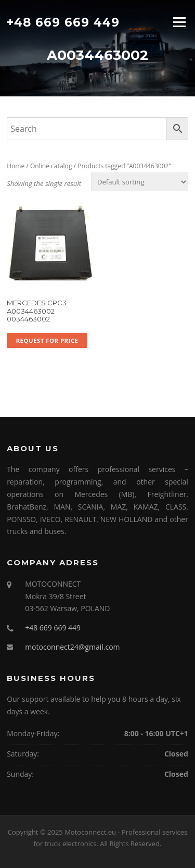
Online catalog (51, 166)
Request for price (47, 340)
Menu (179, 22)
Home (16, 166)
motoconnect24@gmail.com (72, 647)
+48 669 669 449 (63, 22)
